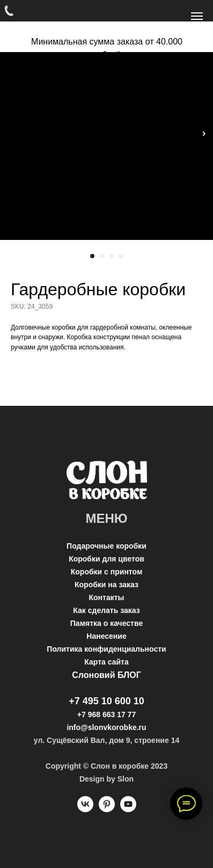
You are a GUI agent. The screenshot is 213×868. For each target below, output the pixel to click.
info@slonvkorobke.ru (106, 727)
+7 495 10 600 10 (106, 701)
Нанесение (106, 636)
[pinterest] (107, 809)
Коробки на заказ (106, 585)
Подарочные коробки (106, 546)
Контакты (106, 597)
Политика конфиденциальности (106, 649)
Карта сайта (106, 662)
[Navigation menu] (197, 16)
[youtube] (128, 809)
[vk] (85, 809)
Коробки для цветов (106, 559)
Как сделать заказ (106, 610)
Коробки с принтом (107, 572)
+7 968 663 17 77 (106, 714)
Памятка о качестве (106, 623)
